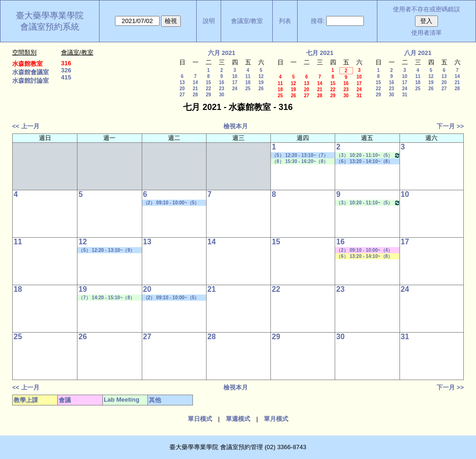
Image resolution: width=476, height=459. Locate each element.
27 (182, 95)
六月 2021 (222, 53)
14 (195, 82)
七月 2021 (320, 53)
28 (195, 95)
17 (234, 82)
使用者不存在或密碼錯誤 (426, 9)
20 (182, 89)
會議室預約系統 (50, 27)
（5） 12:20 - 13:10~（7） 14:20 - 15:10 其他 (300, 156)
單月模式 (276, 419)
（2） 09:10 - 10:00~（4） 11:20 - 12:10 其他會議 (364, 250)
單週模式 (238, 419)
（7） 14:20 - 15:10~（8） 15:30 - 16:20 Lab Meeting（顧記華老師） (107, 298)
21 (195, 89)
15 (208, 82)
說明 (209, 21)
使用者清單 (426, 33)
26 (261, 89)
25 (248, 89)
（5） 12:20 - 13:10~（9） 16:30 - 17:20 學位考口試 (107, 250)
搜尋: (318, 21)
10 (234, 76)
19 (261, 82)
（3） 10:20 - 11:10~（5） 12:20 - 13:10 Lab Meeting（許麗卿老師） (368, 155)
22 (208, 89)
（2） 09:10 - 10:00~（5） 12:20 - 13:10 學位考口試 (171, 203)
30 (221, 95)
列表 (285, 21)
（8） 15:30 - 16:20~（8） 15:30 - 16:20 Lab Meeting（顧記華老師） (300, 162)
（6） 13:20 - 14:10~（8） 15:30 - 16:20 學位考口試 (364, 162)
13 (182, 82)
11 (248, 76)
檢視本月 (236, 126)
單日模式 (200, 419)
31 (359, 96)
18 (248, 82)
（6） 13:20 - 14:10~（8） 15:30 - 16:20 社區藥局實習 (365, 257)
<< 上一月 (26, 126)
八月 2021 (418, 53)
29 (208, 95)
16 (221, 82)
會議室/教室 (247, 21)
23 (221, 89)
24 (234, 89)
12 (261, 76)
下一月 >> (450, 126)
